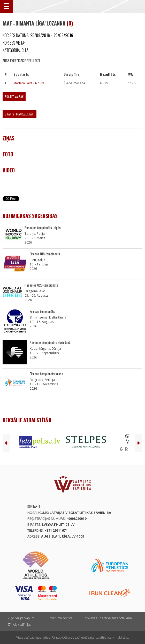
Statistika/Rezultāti (20, 114)
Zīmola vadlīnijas (19, 625)
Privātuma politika (60, 618)
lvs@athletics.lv (58, 524)
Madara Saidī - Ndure (29, 83)
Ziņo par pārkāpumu (22, 618)
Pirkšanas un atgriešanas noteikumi (108, 618)
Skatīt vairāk (14, 97)
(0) (70, 23)
